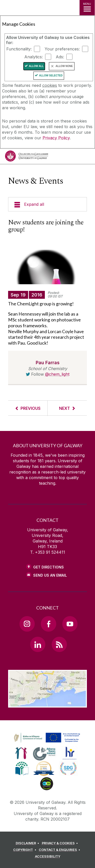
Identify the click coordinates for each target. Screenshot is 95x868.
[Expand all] (48, 204)
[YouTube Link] (70, 624)
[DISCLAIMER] (28, 843)
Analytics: (34, 57)
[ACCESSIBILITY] (48, 857)
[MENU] (87, 8)
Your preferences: (62, 49)
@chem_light (57, 374)
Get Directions (49, 567)
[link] (46, 738)
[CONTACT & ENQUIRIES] (60, 850)
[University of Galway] (27, 157)
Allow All (36, 66)
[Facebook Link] (48, 624)
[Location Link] (48, 704)
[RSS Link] (59, 644)
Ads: (60, 57)
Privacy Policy (56, 138)
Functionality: (19, 49)
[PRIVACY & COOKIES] (61, 843)
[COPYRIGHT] (25, 850)
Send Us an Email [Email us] (50, 575)
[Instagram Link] (27, 624)
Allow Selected (51, 76)
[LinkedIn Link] (38, 644)
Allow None (64, 66)
